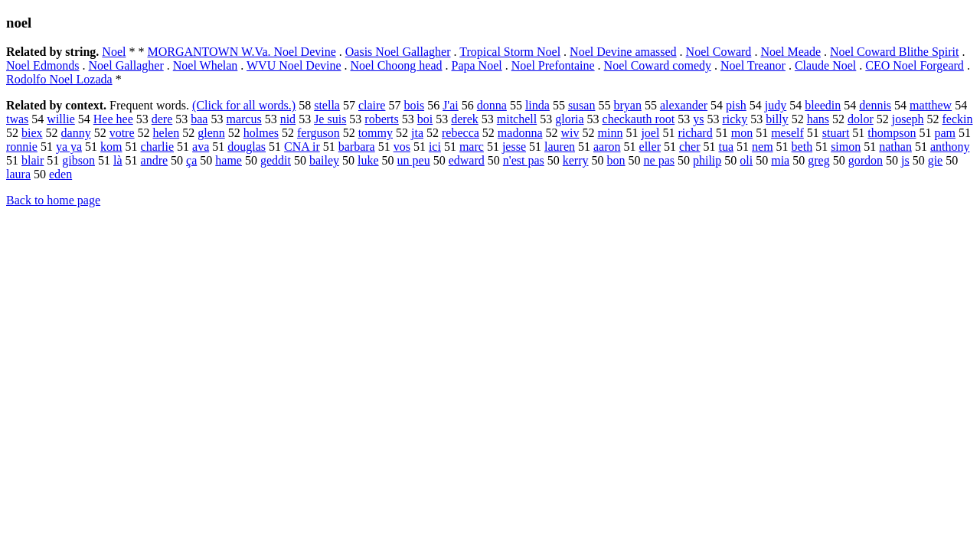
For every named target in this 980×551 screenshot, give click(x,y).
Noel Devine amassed (623, 52)
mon (742, 133)
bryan (627, 105)
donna (492, 105)
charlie (158, 147)
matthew (931, 105)
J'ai (451, 105)
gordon (866, 160)
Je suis (330, 119)
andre (155, 160)
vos (402, 147)
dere (162, 119)
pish (736, 105)
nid (288, 119)
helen (167, 133)
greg (818, 160)
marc (472, 147)
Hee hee (113, 119)
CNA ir (302, 147)
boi (425, 119)
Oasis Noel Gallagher (398, 52)
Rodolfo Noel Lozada (59, 79)
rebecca (461, 133)
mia (780, 160)
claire (372, 105)
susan (582, 105)
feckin (958, 119)
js (905, 160)
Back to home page (53, 200)
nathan (895, 147)
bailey (324, 160)
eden (60, 174)
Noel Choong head (397, 65)
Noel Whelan (206, 65)
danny (76, 133)
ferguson (318, 133)
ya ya (69, 147)
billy (777, 119)
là (118, 160)
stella (327, 105)
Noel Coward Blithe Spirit (894, 52)
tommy (376, 133)
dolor (861, 119)
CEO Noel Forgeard (915, 65)
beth (802, 147)
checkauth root (639, 119)
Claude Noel (825, 65)
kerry (576, 160)
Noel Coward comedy (658, 65)
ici (435, 147)
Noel (114, 52)
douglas (247, 147)
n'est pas (524, 160)
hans (818, 119)
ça (191, 160)
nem (763, 147)
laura (18, 174)
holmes (261, 133)
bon (616, 160)
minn (611, 133)
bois (414, 105)
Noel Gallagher (126, 65)
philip (707, 160)
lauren (560, 147)
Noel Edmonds (43, 65)
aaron (607, 147)
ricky (735, 119)
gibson (78, 160)
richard (695, 133)
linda (537, 105)
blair (33, 160)
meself (787, 133)
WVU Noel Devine (294, 65)
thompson (892, 133)
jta (417, 133)
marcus (243, 119)
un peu (414, 160)
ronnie (22, 147)
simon (846, 147)
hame (229, 160)
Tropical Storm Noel (510, 52)
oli (746, 160)
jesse (514, 147)
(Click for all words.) (244, 105)
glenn (211, 133)
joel (650, 133)
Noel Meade (791, 52)
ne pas (659, 160)
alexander (684, 105)
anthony (950, 147)
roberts (381, 119)
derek (465, 119)
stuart (836, 133)
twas (17, 119)
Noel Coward (719, 52)
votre (122, 133)
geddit (276, 160)
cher (690, 147)
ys (698, 119)
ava (201, 147)
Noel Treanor (753, 65)
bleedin (823, 105)
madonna (520, 133)
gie (936, 160)
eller (650, 147)
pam (945, 133)
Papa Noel (477, 65)
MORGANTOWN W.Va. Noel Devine (241, 52)
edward (467, 160)
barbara (357, 147)
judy (776, 105)
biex (32, 133)
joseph (908, 119)
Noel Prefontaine (553, 65)
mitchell (517, 119)
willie (60, 119)
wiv (570, 133)
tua (726, 147)
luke (368, 160)
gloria (569, 119)
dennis (875, 105)
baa (199, 119)
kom (111, 147)
